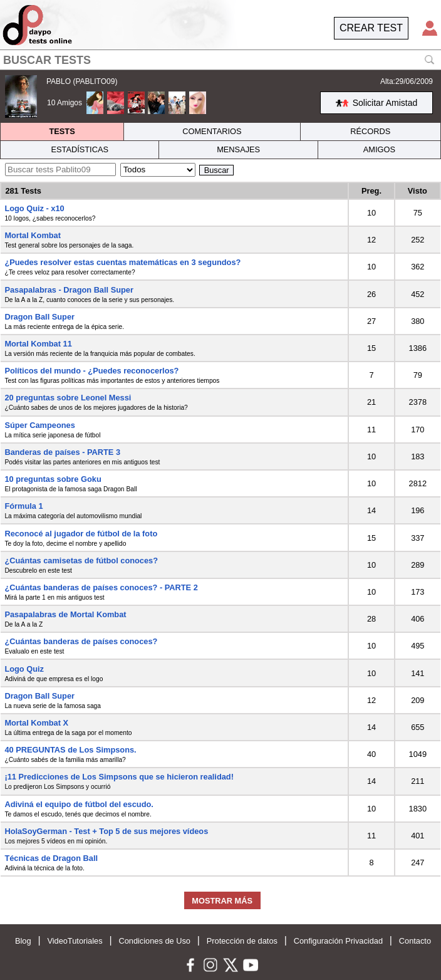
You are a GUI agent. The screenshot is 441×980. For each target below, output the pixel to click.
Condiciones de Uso (154, 941)
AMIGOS (379, 149)
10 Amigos (65, 103)
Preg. (371, 191)
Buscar (217, 170)
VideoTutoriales (75, 941)
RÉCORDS (370, 131)
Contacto (415, 941)
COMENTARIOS (212, 131)
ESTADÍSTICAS (80, 149)
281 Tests (23, 191)
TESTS (62, 131)
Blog (23, 941)
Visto (418, 191)
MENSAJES (238, 149)
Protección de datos (242, 941)
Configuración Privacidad (338, 941)
